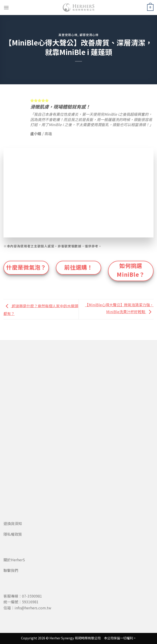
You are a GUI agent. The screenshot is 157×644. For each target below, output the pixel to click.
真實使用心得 (68, 35)
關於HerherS (14, 560)
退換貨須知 (13, 523)
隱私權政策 (13, 534)
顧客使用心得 (89, 35)
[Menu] (6, 8)
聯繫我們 (11, 570)
